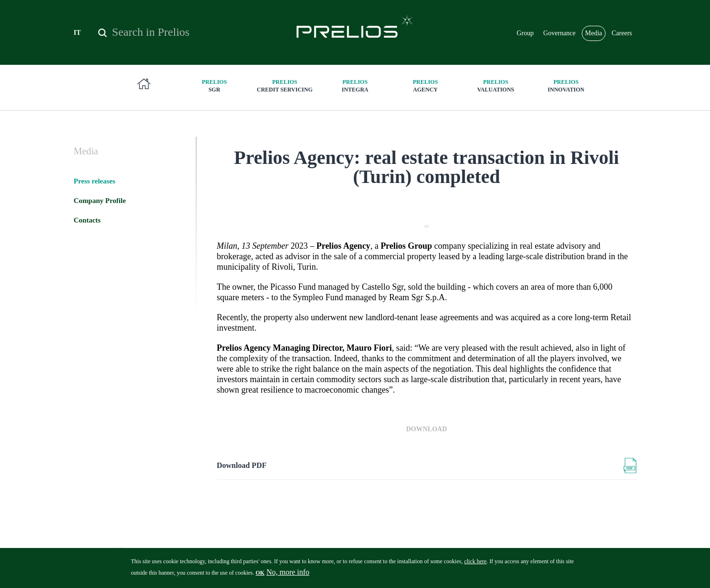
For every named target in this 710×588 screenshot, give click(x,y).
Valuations (496, 86)
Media (594, 33)
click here (475, 565)
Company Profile (100, 201)
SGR (215, 86)
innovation (566, 86)
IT (77, 33)
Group (525, 33)
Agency (425, 86)
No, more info (288, 575)
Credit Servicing (285, 86)
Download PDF (242, 465)
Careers (622, 33)
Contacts (87, 220)
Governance (559, 33)
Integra (355, 86)
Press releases (95, 181)
